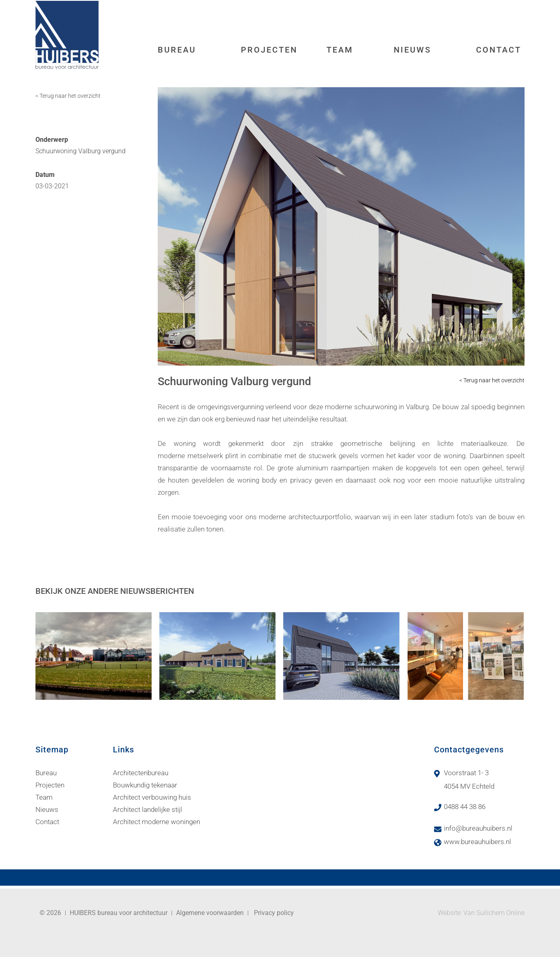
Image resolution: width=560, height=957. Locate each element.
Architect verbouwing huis (152, 797)
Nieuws (412, 50)
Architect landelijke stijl (148, 809)
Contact (499, 50)
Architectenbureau (141, 773)
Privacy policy (274, 913)
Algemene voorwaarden (210, 913)
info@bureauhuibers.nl (478, 828)
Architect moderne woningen (157, 822)
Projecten (269, 50)
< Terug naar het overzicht (68, 96)
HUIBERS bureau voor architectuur (119, 913)
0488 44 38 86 (465, 807)
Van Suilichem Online (494, 913)
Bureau (177, 50)
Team (340, 50)
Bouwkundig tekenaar (145, 785)
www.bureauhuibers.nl (477, 842)
